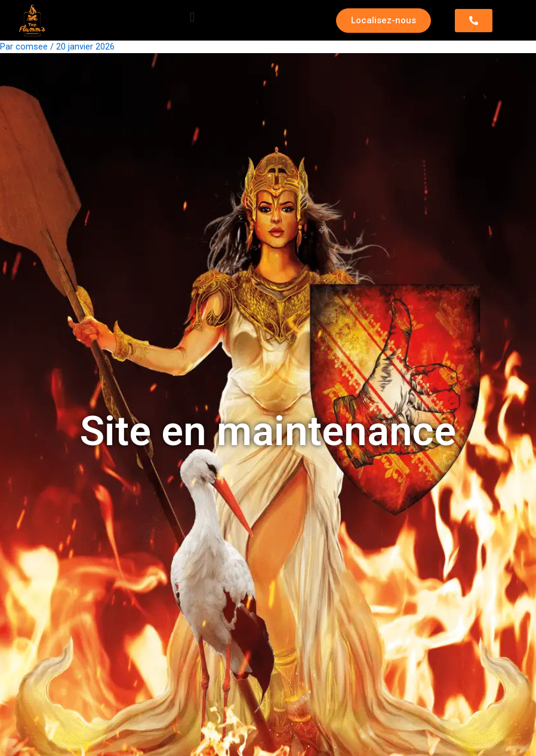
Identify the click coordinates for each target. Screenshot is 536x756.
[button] (192, 18)
